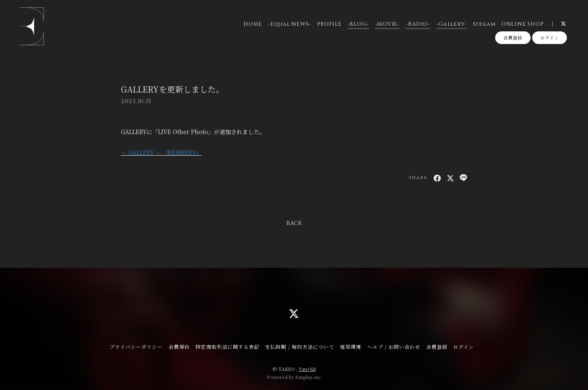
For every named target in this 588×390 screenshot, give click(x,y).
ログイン (550, 38)
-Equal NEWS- (290, 24)
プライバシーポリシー (136, 347)
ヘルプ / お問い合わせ (394, 347)
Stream (484, 24)
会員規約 (179, 347)
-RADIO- (418, 24)
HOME (253, 24)
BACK (294, 223)
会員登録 (513, 38)
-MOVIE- (387, 24)
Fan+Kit (307, 369)
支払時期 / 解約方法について (300, 347)
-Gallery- (451, 24)
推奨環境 (351, 347)
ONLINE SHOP (522, 24)
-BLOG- (358, 24)
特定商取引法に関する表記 (227, 347)
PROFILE (329, 24)
